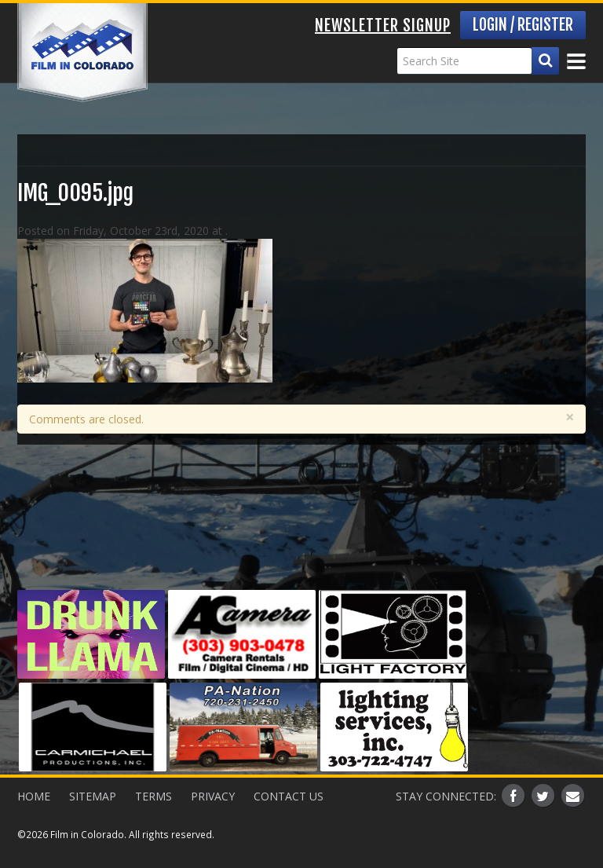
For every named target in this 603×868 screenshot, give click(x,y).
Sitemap (93, 796)
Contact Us (289, 796)
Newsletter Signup (383, 26)
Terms (153, 796)
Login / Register (523, 25)
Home (34, 796)
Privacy (213, 796)
